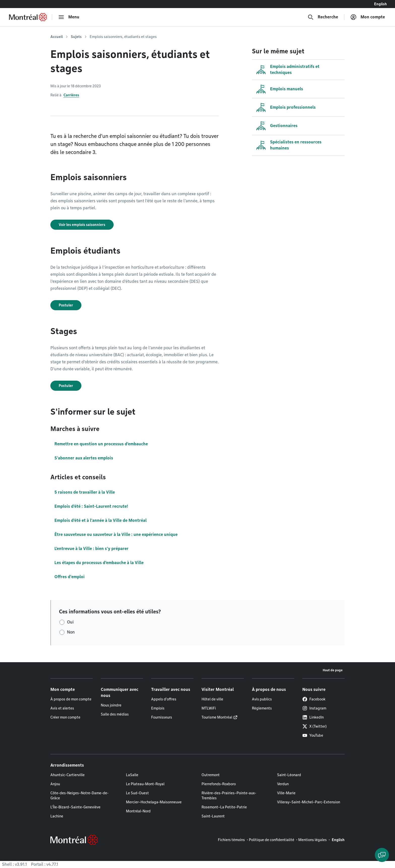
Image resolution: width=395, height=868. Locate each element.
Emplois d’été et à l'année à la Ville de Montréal (101, 520)
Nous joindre (111, 705)
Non (71, 632)
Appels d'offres (164, 699)
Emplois (158, 708)
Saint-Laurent (213, 816)
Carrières (71, 95)
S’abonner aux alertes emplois (84, 458)
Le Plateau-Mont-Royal (145, 784)
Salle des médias (115, 714)
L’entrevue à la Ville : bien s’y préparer (91, 549)
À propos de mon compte (71, 699)
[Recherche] (323, 17)
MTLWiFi (209, 708)
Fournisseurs (162, 717)
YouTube (313, 735)
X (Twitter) (315, 726)
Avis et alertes (62, 708)
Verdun (283, 784)
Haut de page (333, 670)
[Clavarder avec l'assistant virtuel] (382, 855)
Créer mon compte (65, 717)
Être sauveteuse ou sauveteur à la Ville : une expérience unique (116, 535)
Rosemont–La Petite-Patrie (224, 807)
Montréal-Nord (138, 811)
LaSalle (132, 775)
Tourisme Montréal (217, 717)
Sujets (76, 37)
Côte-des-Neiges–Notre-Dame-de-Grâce (79, 796)
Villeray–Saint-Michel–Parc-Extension (309, 802)
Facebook (314, 699)
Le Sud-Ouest (137, 793)
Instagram (314, 708)
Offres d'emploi (70, 577)
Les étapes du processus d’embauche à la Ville (99, 563)
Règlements (262, 708)
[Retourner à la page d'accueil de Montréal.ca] (28, 17)
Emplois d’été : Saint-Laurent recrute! (91, 506)
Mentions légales (312, 840)
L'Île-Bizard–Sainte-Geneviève (75, 807)
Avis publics (262, 699)
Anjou (55, 784)
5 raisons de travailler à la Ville (85, 492)
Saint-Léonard (289, 775)
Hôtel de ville (212, 699)
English (381, 4)
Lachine (57, 816)
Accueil (57, 37)
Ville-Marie (286, 793)
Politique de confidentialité (272, 840)
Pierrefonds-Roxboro (219, 784)
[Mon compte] (368, 17)
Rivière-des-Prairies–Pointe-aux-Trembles (229, 796)
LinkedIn (313, 717)
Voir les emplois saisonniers (82, 225)
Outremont (211, 775)
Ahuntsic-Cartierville (68, 775)
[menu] (69, 17)
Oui (70, 622)
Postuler (66, 305)
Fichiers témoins (231, 840)
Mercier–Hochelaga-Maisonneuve (154, 802)
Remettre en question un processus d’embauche (101, 444)
